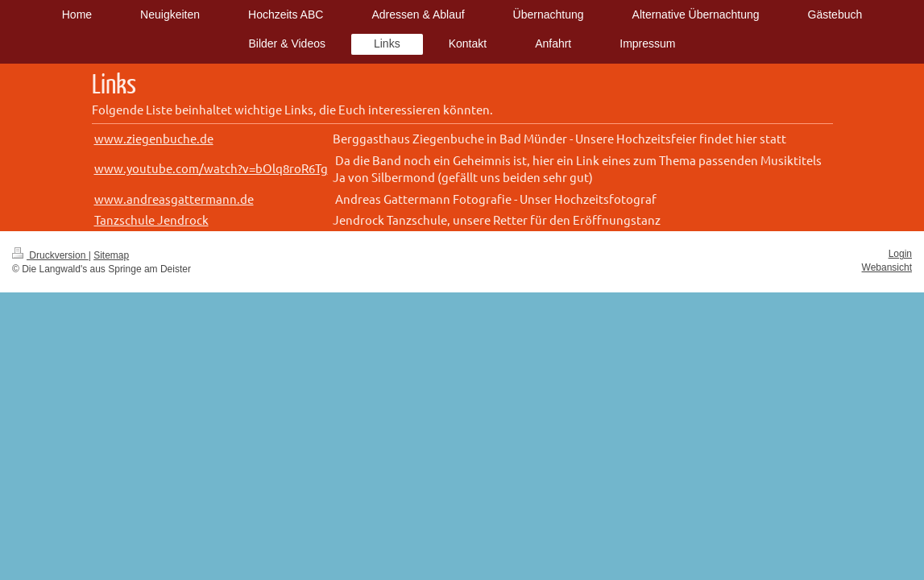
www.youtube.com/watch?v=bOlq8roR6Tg (211, 168)
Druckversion (50, 255)
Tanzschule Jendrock (151, 220)
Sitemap (111, 255)
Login (900, 254)
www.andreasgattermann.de (174, 199)
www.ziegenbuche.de (154, 138)
